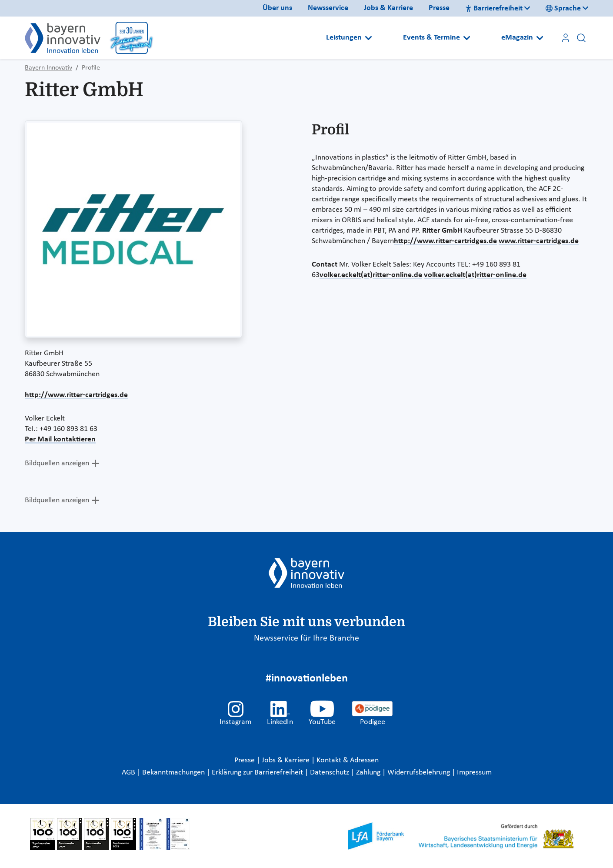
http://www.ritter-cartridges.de (76, 395)
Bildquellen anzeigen (57, 463)
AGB (129, 773)
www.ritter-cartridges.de (539, 241)
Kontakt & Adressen (348, 760)
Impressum (474, 773)
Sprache (563, 8)
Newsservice (328, 8)
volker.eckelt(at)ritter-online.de (371, 275)
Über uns (277, 8)
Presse (439, 8)
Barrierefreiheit (494, 8)
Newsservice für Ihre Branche (306, 638)
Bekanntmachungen (174, 773)
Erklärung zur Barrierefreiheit (258, 773)
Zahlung (369, 773)
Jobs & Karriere (388, 8)
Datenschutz (330, 773)
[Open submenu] (368, 38)
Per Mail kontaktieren (60, 439)
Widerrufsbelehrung (420, 773)
